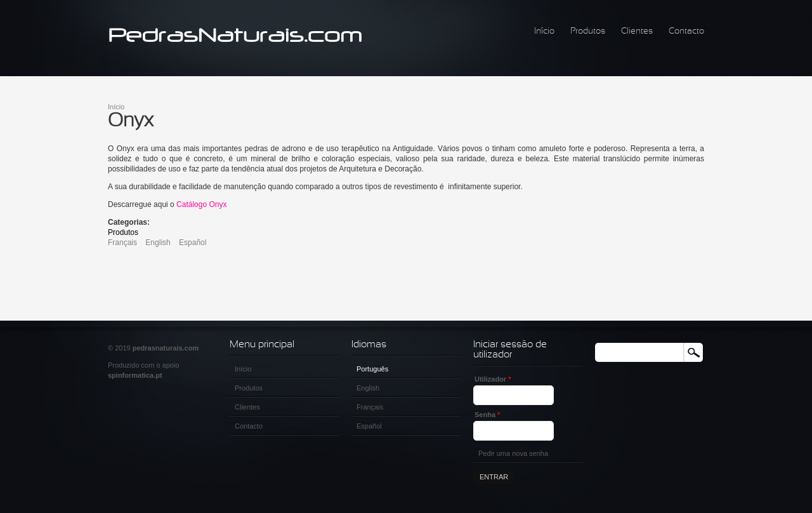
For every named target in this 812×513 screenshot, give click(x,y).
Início (544, 31)
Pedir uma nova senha (513, 453)
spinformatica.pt (135, 375)
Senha (487, 415)
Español (193, 243)
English (158, 243)
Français (122, 243)
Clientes (637, 31)
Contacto (686, 31)
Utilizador (493, 379)
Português (372, 369)
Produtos (588, 31)
